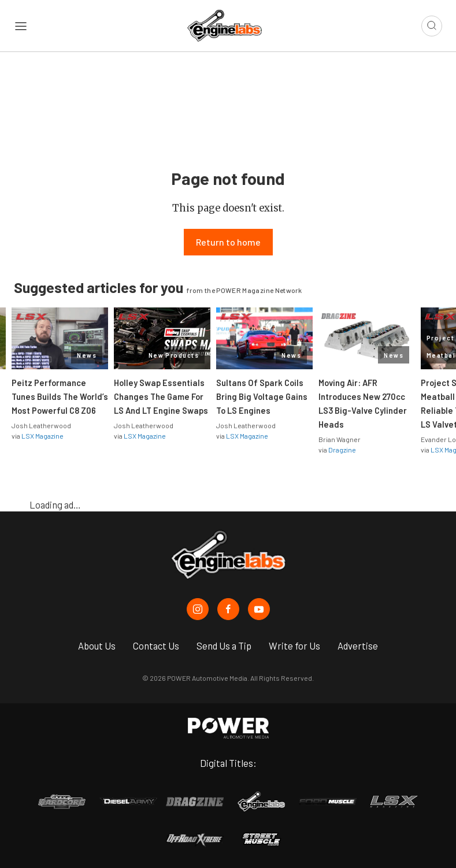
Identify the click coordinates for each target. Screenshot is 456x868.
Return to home (228, 242)
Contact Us (156, 646)
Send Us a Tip (224, 646)
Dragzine (342, 450)
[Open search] (432, 26)
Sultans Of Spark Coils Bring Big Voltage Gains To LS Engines (262, 396)
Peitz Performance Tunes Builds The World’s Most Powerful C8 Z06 (60, 396)
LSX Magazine (42, 436)
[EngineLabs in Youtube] (259, 609)
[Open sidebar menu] (21, 26)
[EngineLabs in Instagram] (198, 609)
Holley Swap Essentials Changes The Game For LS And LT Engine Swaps (161, 396)
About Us (97, 646)
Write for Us (294, 646)
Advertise (358, 646)
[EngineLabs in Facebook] (228, 609)
